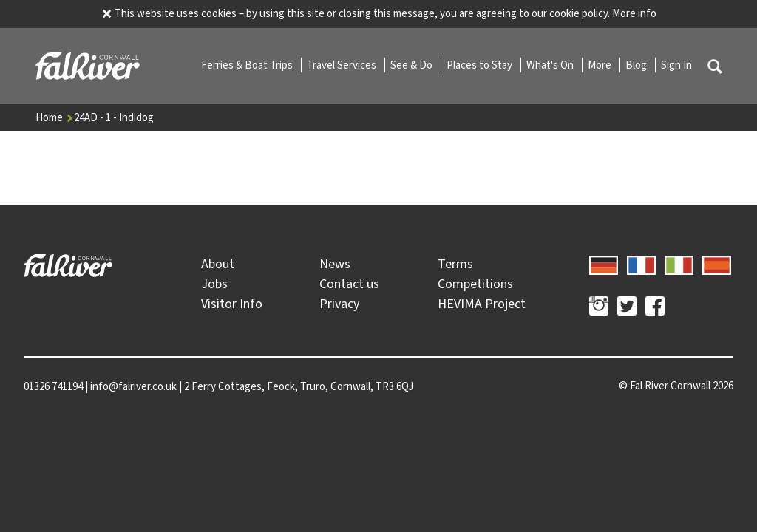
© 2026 (676, 386)
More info (634, 13)
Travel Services (343, 65)
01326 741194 (53, 386)
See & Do (413, 65)
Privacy (339, 304)
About (218, 264)
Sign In (676, 65)
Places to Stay (481, 65)
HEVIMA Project (482, 304)
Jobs (214, 284)
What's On (551, 65)
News (335, 264)
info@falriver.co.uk (133, 386)
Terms (455, 264)
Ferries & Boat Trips (248, 65)
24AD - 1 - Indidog (114, 117)
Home (55, 117)
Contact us (349, 284)
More (601, 65)
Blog (637, 65)
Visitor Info (232, 304)
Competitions (475, 284)
